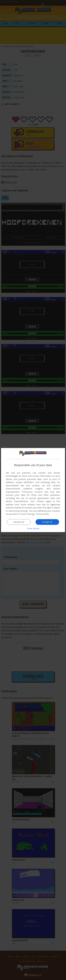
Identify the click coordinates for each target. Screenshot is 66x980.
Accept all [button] (47, 522)
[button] (33, 528)
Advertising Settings (18, 511)
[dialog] (33, 490)
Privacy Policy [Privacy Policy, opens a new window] (43, 514)
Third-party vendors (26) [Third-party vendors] (35, 492)
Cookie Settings (27, 514)
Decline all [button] (19, 522)
